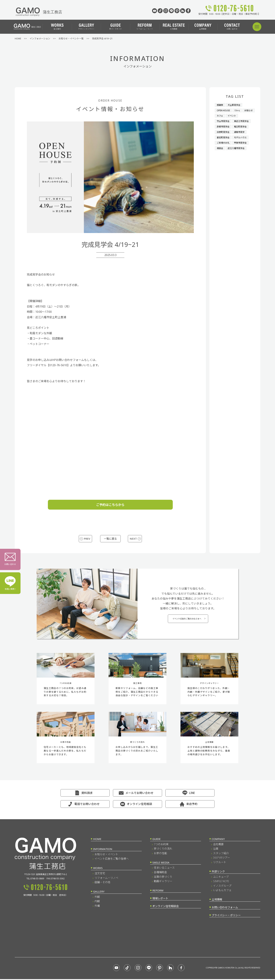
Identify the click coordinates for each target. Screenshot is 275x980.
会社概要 (218, 846)
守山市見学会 (224, 121)
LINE (192, 795)
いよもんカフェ (222, 892)
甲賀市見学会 (242, 141)
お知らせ (221, 115)
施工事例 (57, 27)
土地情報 (174, 27)
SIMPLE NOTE (221, 883)
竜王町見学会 (242, 126)
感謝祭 (220, 105)
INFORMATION (103, 851)
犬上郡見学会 (235, 105)
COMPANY (218, 841)
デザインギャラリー (86, 27)
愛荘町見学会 (224, 136)
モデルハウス (242, 136)
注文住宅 (100, 875)
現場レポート (160, 900)
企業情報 (203, 27)
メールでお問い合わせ (139, 795)
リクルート (220, 864)
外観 (97, 898)
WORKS (98, 870)
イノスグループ (222, 887)
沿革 (216, 850)
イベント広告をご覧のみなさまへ (187, 621)
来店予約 (192, 806)
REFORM (158, 892)
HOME (97, 841)
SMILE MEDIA (161, 864)
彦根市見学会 (224, 126)
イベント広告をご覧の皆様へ (112, 860)
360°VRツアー (222, 859)
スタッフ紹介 (221, 855)
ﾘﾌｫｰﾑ (238, 110)
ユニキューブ (221, 878)
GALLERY (99, 893)
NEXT (133, 539)
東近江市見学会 (243, 121)
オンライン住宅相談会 (166, 908)
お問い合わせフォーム (225, 909)
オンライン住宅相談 (139, 806)
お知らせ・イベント (106, 856)
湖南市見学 (241, 131)
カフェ (234, 115)
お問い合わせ (232, 27)
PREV (88, 539)
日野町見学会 (224, 131)
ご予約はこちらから (110, 505)
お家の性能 (160, 855)
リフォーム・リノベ (145, 27)
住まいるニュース (164, 869)
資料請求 (87, 795)
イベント (246, 115)
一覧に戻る (110, 539)
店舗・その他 (102, 884)
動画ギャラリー (163, 883)
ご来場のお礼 (224, 141)
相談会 (220, 147)
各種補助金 (160, 874)
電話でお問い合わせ (87, 806)
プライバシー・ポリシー (226, 917)
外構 (97, 907)
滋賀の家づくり (163, 878)
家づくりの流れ (163, 850)
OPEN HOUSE (224, 110)
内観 (97, 903)
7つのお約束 (161, 846)
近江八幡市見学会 (237, 147)
